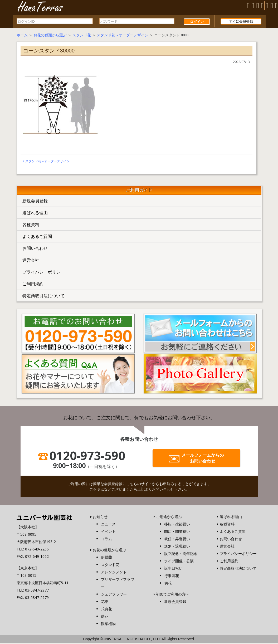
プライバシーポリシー (43, 273)
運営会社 (31, 261)
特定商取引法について (43, 297)
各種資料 (31, 226)
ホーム (22, 36)
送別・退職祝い (177, 547)
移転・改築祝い (177, 525)
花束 (105, 603)
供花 (105, 618)
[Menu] (265, 6)
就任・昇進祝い (177, 540)
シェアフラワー (114, 595)
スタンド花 (82, 36)
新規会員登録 (35, 202)
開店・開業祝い (177, 533)
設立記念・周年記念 (181, 555)
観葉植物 (108, 625)
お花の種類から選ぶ (50, 36)
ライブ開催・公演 (179, 562)
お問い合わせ (35, 249)
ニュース (108, 525)
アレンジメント (114, 573)
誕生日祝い (173, 570)
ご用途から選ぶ (169, 518)
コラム (106, 540)
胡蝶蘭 (106, 558)
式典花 (106, 610)
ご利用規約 (33, 285)
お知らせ (100, 518)
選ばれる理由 (35, 214)
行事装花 (172, 577)
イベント (108, 533)
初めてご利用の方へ (173, 595)
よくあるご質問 (37, 237)
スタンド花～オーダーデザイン (123, 36)
